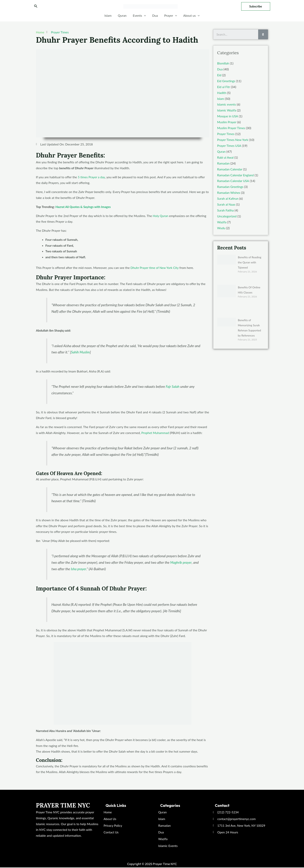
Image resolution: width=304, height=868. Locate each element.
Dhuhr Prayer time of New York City (155, 267)
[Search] (263, 34)
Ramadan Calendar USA (234, 180)
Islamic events (227, 104)
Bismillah (223, 63)
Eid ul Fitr (224, 87)
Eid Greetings (226, 81)
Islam (108, 15)
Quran (122, 15)
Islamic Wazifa (227, 110)
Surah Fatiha (226, 209)
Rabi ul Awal (226, 157)
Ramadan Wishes (229, 192)
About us (191, 16)
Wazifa (222, 221)
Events (139, 16)
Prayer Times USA (230, 145)
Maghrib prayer (181, 562)
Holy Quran (161, 216)
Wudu (221, 227)
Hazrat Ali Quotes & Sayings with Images (84, 206)
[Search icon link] (36, 6)
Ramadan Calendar (230, 168)
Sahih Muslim (81, 352)
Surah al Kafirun (228, 197)
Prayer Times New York (233, 139)
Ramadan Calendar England (236, 174)
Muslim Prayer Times (232, 127)
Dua (155, 15)
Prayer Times (60, 32)
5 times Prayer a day (92, 177)
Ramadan (224, 162)
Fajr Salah (173, 386)
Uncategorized (227, 215)
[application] (144, 16)
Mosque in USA (228, 116)
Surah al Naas (227, 203)
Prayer (170, 16)
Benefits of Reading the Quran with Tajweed (250, 261)
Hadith (222, 92)
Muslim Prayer (227, 122)
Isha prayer (79, 569)
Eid (219, 75)
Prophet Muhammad (155, 433)
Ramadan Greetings (231, 186)
